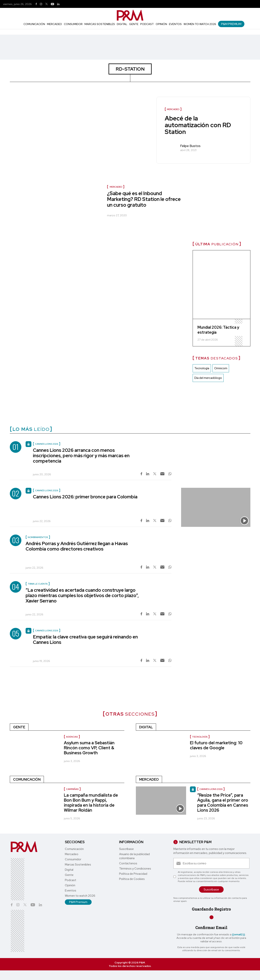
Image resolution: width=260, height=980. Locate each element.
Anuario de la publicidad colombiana (134, 856)
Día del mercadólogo (208, 378)
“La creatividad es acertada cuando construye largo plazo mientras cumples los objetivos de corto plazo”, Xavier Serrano (82, 595)
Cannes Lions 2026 (211, 789)
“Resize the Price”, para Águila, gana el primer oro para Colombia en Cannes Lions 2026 (223, 803)
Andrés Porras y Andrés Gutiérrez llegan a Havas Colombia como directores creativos (77, 546)
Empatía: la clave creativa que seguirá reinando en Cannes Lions (85, 640)
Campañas (72, 789)
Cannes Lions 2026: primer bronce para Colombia (85, 497)
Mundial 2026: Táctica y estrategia (218, 330)
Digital (122, 24)
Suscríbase (126, 849)
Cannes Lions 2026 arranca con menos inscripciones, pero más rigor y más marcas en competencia (81, 456)
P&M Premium (231, 24)
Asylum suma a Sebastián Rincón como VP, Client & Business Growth (89, 748)
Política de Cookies (132, 879)
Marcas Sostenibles (100, 24)
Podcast (147, 24)
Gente (134, 24)
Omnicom (221, 368)
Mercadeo (54, 24)
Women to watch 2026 (200, 24)
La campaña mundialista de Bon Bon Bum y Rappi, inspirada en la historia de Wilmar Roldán (91, 803)
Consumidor (73, 24)
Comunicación (34, 24)
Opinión (161, 24)
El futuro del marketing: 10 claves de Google (216, 745)
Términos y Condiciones (135, 869)
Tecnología (202, 368)
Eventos (175, 24)
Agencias (72, 737)
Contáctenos (128, 863)
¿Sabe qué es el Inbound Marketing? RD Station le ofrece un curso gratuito (144, 199)
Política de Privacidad (133, 874)
